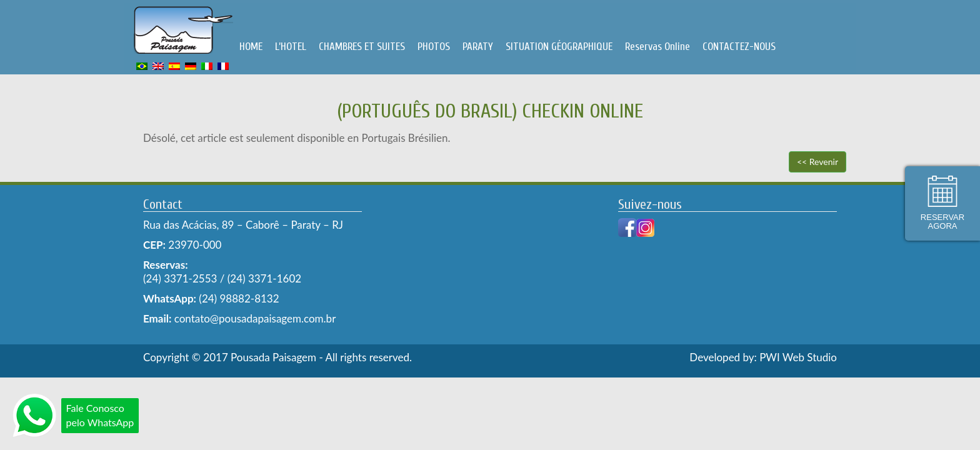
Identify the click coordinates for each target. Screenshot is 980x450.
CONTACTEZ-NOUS (739, 47)
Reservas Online (657, 47)
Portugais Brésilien (405, 138)
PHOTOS (434, 47)
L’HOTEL (291, 47)
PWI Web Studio (798, 357)
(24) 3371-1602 (264, 278)
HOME (251, 47)
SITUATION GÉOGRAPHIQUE (559, 47)
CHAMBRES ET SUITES (362, 47)
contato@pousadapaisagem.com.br (253, 318)
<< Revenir (817, 162)
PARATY (478, 47)
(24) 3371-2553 (180, 278)
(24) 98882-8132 (239, 298)
